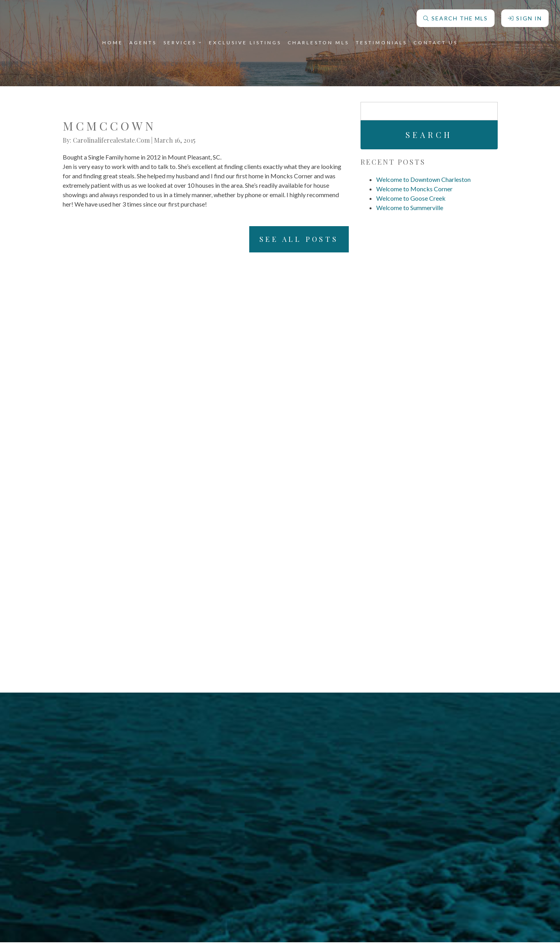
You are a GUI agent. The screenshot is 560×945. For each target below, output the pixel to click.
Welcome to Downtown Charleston (423, 179)
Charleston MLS (318, 41)
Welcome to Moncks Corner (414, 189)
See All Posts (291, 240)
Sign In (525, 17)
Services (183, 41)
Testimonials (381, 41)
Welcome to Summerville (410, 208)
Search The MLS (455, 17)
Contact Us (436, 41)
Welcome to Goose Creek (411, 198)
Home (113, 41)
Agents (143, 41)
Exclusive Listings (245, 41)
